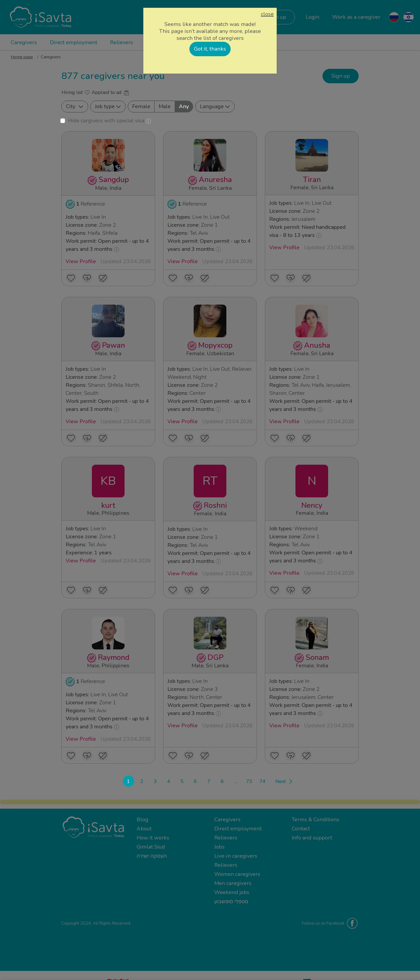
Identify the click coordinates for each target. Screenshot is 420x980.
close (267, 14)
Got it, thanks (210, 49)
